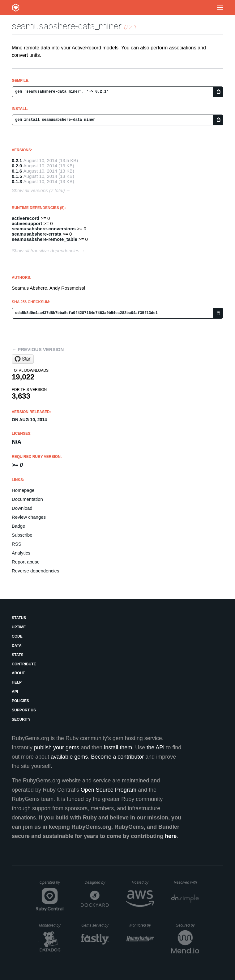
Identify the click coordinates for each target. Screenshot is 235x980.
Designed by (97, 882)
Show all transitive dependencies (45, 251)
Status (19, 618)
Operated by (52, 885)
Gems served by (95, 925)
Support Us (24, 710)
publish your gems (57, 748)
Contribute (24, 664)
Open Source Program (109, 790)
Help (17, 682)
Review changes (29, 517)
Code (17, 636)
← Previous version (38, 349)
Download (22, 508)
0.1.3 (17, 181)
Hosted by (143, 882)
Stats (18, 655)
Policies (20, 701)
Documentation (27, 499)
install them (118, 748)
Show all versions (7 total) (38, 190)
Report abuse (26, 562)
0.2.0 (17, 166)
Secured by (188, 925)
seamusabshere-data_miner (67, 26)
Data (17, 646)
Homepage (23, 490)
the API (156, 748)
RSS (17, 544)
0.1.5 (17, 176)
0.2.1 (17, 160)
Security (21, 719)
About (18, 673)
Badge (18, 526)
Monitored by (51, 925)
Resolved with (186, 882)
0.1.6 (17, 171)
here (171, 836)
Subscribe (22, 535)
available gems (69, 757)
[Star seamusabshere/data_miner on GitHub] (23, 359)
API (15, 692)
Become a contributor (117, 757)
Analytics (21, 553)
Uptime (19, 627)
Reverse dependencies (35, 571)
